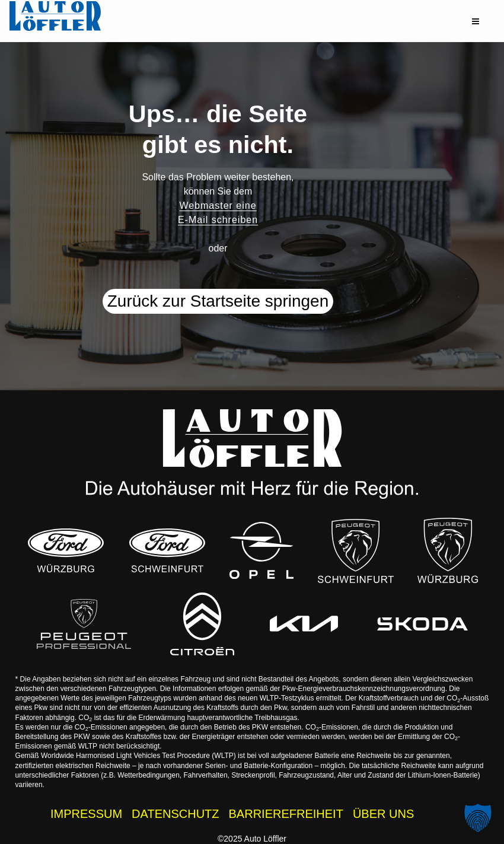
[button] (476, 21)
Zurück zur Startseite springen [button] (218, 301)
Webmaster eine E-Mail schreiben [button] (218, 213)
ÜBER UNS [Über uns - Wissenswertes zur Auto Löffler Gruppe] (383, 814)
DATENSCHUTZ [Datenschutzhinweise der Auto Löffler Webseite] (175, 814)
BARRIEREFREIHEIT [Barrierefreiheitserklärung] (286, 814)
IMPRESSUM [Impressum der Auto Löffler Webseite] (86, 814)
